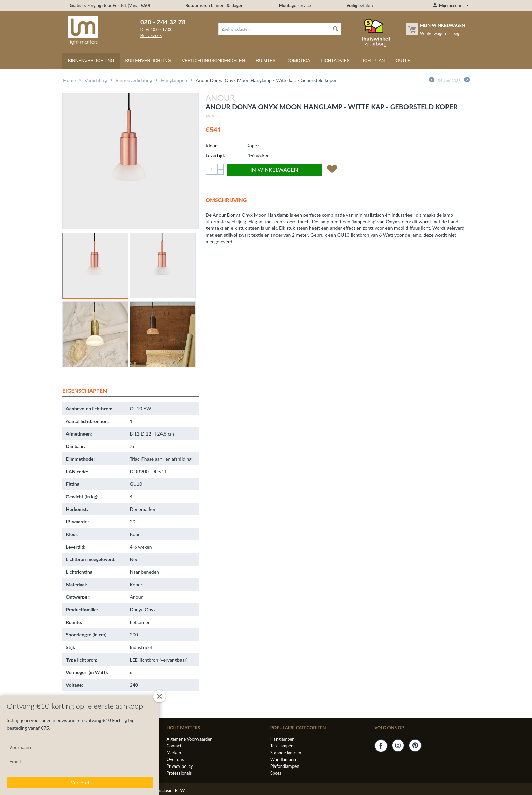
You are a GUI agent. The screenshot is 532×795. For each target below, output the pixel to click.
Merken (174, 753)
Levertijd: (215, 155)
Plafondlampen (285, 766)
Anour (212, 116)
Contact (174, 746)
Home (69, 80)
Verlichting (96, 80)
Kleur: (212, 145)
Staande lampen (286, 753)
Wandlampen (283, 759)
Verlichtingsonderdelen (213, 61)
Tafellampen (282, 746)
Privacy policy (179, 766)
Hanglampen (174, 80)
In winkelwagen (274, 170)
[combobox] (274, 29)
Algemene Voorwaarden (189, 739)
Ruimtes (266, 61)
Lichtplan (373, 61)
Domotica (298, 61)
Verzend (80, 783)
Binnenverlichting (91, 61)
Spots (276, 773)
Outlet (404, 61)
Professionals (179, 773)
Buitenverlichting (148, 61)
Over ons (175, 759)
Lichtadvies (336, 61)
